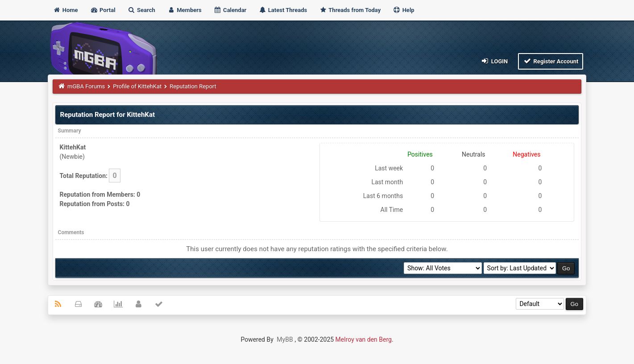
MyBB (285, 339)
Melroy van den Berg (364, 339)
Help (403, 10)
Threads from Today (350, 10)
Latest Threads (283, 10)
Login (494, 61)
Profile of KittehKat (137, 86)
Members (184, 10)
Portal (103, 10)
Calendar (230, 10)
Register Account (551, 61)
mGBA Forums (86, 86)
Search (141, 10)
